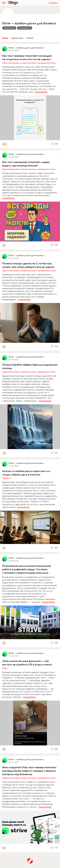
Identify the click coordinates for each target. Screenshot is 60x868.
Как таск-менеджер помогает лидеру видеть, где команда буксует (26, 164)
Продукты (6, 478)
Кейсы (5, 668)
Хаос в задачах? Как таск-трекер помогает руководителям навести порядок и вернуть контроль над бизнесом (29, 771)
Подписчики (17, 38)
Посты (5, 38)
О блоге (30, 38)
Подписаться (9, 28)
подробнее (41, 92)
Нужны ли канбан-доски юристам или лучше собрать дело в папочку (26, 473)
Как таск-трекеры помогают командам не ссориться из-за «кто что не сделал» (27, 57)
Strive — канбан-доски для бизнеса (29, 23)
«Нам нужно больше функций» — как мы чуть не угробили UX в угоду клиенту (27, 663)
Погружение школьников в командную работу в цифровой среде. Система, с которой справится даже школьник (27, 569)
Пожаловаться (25, 28)
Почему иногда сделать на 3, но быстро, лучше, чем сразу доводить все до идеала (28, 265)
